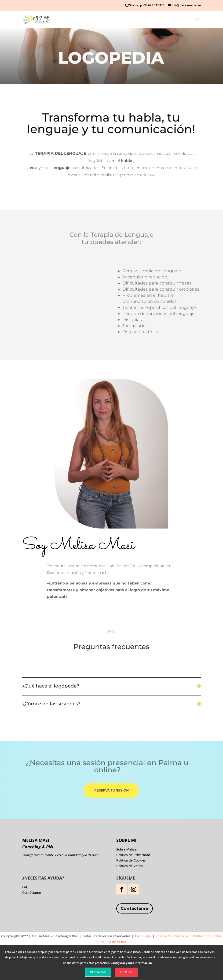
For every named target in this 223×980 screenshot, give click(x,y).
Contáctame (135, 908)
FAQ (25, 887)
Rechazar (98, 972)
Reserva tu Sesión (111, 790)
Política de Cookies (131, 860)
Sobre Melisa (126, 849)
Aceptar (126, 972)
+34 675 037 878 (153, 5)
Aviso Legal (143, 936)
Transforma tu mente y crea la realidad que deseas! (60, 855)
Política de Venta (130, 866)
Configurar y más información (131, 963)
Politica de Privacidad (133, 855)
